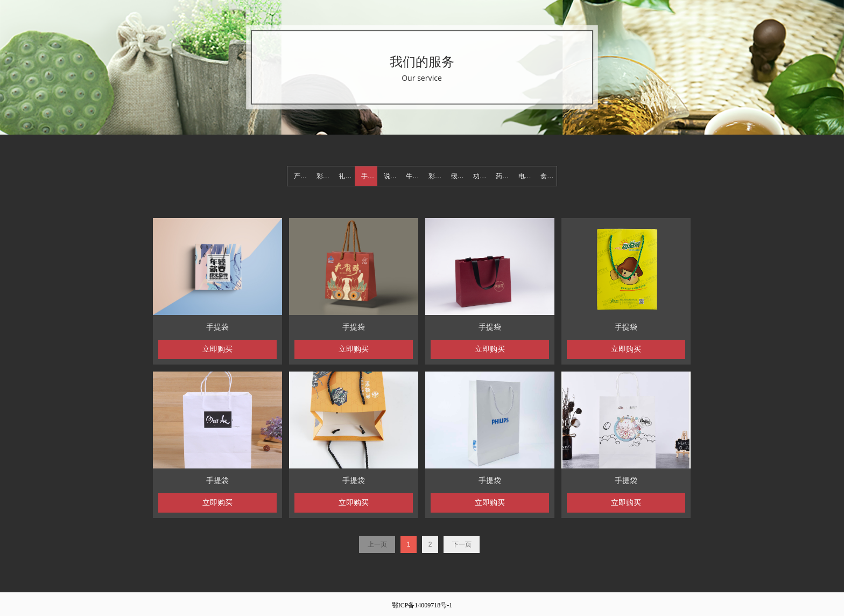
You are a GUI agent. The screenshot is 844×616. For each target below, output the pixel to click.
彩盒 (323, 176)
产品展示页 (302, 176)
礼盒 (345, 176)
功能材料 (481, 176)
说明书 (392, 176)
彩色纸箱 (437, 176)
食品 (547, 176)
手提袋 (369, 176)
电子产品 (526, 176)
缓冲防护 (459, 176)
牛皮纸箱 (414, 176)
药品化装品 (504, 176)
